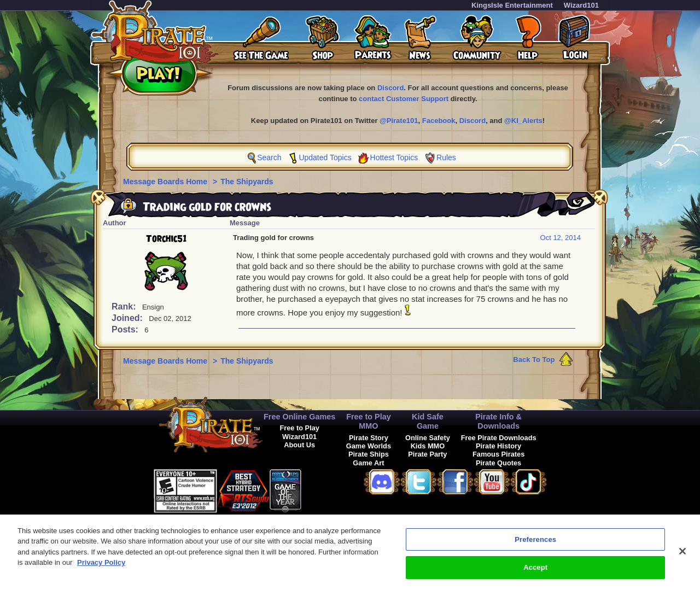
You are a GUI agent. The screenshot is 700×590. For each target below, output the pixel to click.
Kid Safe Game (428, 421)
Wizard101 (581, 5)
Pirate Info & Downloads (498, 421)
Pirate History (498, 446)
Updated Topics (325, 157)
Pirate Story (369, 438)
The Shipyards (247, 182)
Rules (446, 157)
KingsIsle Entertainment (512, 5)
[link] (329, 489)
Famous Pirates (498, 454)
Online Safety (428, 438)
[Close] (682, 557)
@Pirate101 (399, 121)
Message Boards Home (166, 182)
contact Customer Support (404, 99)
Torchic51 (167, 239)
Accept (535, 574)
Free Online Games (299, 417)
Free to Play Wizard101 (299, 432)
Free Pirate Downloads (499, 438)
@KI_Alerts (523, 121)
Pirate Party (427, 454)
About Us (299, 445)
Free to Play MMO (369, 421)
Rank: (125, 306)
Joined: (128, 318)
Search (269, 157)
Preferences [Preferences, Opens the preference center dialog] (535, 545)
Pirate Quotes (498, 463)
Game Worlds (369, 446)
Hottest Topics (394, 157)
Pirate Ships (369, 454)
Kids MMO (428, 446)
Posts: (126, 329)
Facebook (439, 121)
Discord (390, 88)
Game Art (368, 463)
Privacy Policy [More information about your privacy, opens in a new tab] (101, 569)
